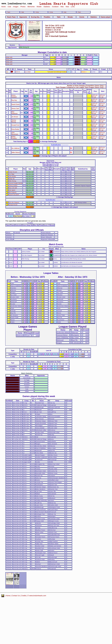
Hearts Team (11, 17)
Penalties (47, 17)
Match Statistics (27, 373)
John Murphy (12, 176)
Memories (31, 7)
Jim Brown (15, 117)
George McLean (13, 205)
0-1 (69, 72)
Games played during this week (39, 396)
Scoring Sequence (20, 211)
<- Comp (36, 12)
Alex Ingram (12, 190)
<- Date (22, 12)
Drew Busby (15, 129)
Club (9, 7)
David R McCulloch (14, 195)
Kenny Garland (14, 96)
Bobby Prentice (14, 137)
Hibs (62, 7)
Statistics (47, 7)
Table (59, 17)
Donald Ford (15, 125)
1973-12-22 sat (102, 96)
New (67, 7)
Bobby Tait (12, 179)
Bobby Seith (9, 57)
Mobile (39, 7)
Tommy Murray (14, 121)
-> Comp (51, 12)
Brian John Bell (13, 188)
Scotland (55, 7)
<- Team (8, 12)
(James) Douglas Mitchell (16, 183)
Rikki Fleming (12, 181)
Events (82, 17)
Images (16, 7)
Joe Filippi (12, 174)
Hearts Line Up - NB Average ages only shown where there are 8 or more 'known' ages (56, 83)
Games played (106, 17)
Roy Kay (14, 100)
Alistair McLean (13, 172)
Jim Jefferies (15, 148)
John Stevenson (15, 133)
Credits (24, 596)
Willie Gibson (16, 152)
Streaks (70, 17)
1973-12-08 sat (95, 96)
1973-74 (18, 72)
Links (73, 7)
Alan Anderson (15, 113)
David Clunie (16, 104)
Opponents (23, 17)
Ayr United (28, 72)
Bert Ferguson (13, 192)
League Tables (51, 273)
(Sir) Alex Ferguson (14, 202)
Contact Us (16, 596)
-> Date (64, 12)
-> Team (79, 12)
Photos (23, 7)
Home (4, 7)
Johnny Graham (13, 186)
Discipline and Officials (32, 230)
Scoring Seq (35, 17)
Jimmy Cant (15, 108)
